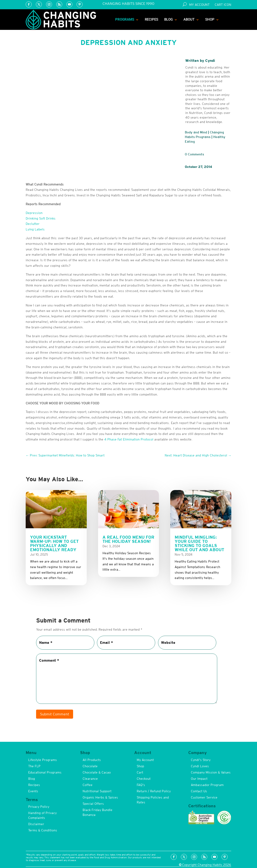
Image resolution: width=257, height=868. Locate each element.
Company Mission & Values (211, 772)
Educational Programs (45, 772)
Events (33, 791)
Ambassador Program (207, 785)
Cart (140, 772)
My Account (199, 5)
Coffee (88, 785)
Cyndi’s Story (201, 760)
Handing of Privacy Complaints (42, 815)
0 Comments (194, 154)
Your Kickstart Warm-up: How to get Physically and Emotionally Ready (54, 543)
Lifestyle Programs (43, 760)
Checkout (144, 779)
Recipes (152, 19)
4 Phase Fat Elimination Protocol (129, 439)
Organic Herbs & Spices (100, 797)
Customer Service (204, 797)
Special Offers (93, 804)
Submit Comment (55, 714)
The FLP (34, 766)
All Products (92, 760)
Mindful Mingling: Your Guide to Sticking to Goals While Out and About (199, 543)
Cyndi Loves (200, 766)
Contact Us (199, 791)
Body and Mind (196, 132)
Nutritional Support (97, 791)
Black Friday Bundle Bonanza (98, 812)
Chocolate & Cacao (97, 772)
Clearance (90, 779)
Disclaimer (36, 824)
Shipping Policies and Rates (153, 800)
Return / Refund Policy (154, 791)
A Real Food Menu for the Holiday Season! (128, 539)
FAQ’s (141, 785)
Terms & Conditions (43, 830)
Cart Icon (223, 5)
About (189, 19)
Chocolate (90, 766)
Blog (169, 19)
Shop (210, 19)
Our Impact (199, 779)
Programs (125, 19)
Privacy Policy (39, 807)
